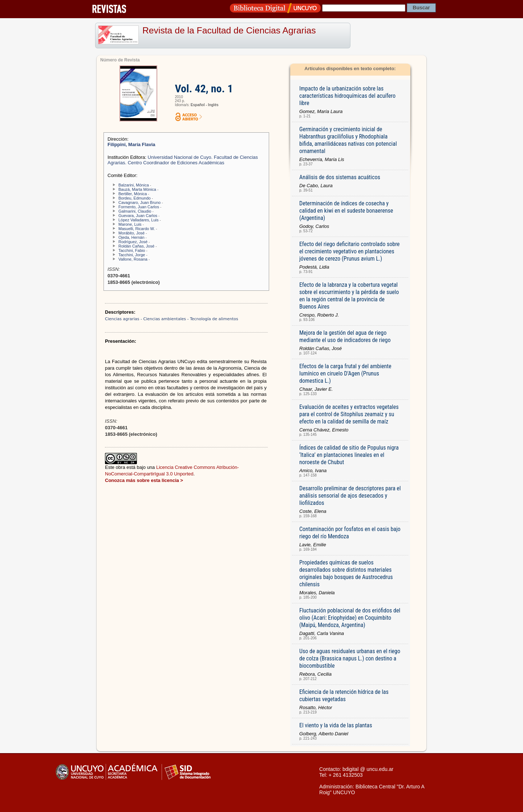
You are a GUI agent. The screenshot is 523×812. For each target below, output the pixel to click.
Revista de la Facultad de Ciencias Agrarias (229, 30)
